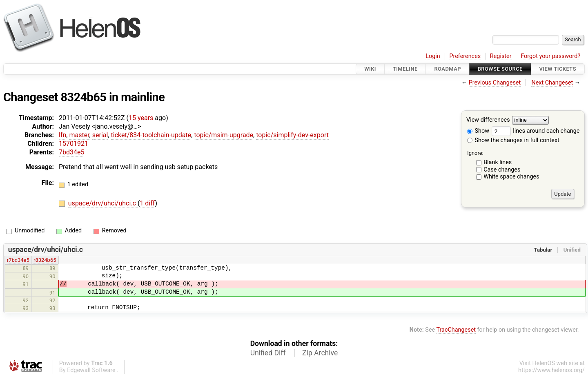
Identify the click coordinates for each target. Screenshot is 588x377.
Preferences (465, 56)
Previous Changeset (495, 83)
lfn (62, 135)
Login (433, 56)
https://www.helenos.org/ (551, 370)
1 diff (147, 203)
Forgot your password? (550, 56)
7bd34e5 (71, 152)
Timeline (405, 69)
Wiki (370, 69)
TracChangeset (456, 330)
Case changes (502, 170)
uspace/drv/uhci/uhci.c (103, 203)
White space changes (511, 177)
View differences (488, 120)
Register (501, 56)
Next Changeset (552, 83)
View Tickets (558, 69)
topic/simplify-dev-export (292, 135)
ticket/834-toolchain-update (151, 135)
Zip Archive (320, 353)
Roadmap (448, 69)
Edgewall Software (91, 370)
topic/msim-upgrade (224, 135)
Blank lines (498, 162)
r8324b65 (45, 260)
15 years (141, 118)
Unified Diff (268, 353)
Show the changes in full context (513, 140)
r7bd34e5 (18, 260)
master (79, 135)
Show (478, 131)
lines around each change (536, 131)
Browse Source (500, 69)
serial (100, 135)
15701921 (73, 144)
